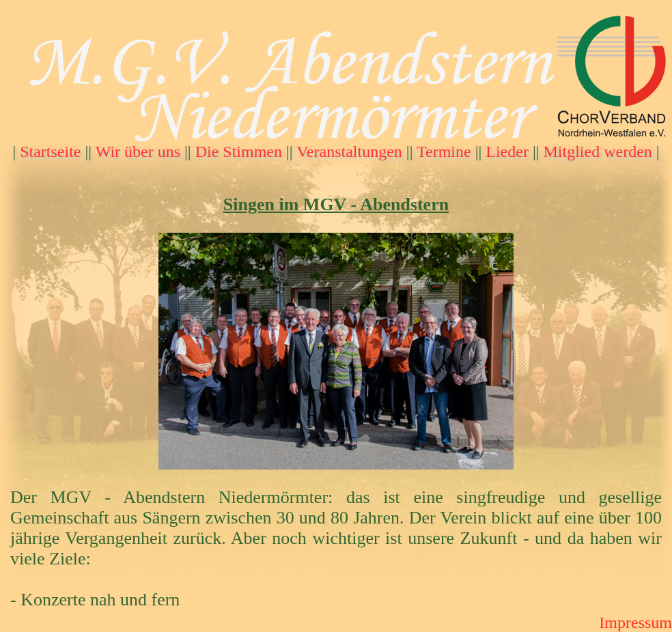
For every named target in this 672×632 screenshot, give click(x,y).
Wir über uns (138, 152)
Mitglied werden (598, 152)
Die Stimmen (239, 152)
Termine (444, 152)
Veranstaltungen (349, 152)
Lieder (507, 152)
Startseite (50, 152)
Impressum (635, 622)
